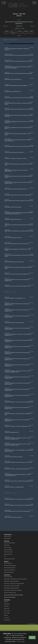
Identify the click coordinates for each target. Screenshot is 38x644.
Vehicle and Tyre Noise (8, 552)
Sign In (34, 3)
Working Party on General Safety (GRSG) (11, 581)
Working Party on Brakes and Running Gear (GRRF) (13, 595)
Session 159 (19, 26)
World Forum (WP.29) (8, 577)
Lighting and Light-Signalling (9, 543)
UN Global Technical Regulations (10, 566)
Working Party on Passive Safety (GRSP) (11, 588)
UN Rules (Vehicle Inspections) (10, 568)
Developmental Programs (9, 572)
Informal (26, 32)
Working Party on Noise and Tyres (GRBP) (12, 586)
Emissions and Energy (8, 550)
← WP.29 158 (5, 26)
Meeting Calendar (7, 538)
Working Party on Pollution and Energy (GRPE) (13, 590)
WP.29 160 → (33, 26)
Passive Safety (7, 545)
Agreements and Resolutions (9, 570)
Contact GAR (6, 606)
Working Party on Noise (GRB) (10, 597)
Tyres (5, 557)
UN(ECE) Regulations (8, 563)
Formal (20, 32)
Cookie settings (7, 620)
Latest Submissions (8, 536)
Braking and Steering (8, 554)
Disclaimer (6, 615)
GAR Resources (7, 604)
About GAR (6, 602)
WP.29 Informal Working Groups (10, 593)
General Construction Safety (9, 559)
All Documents (13, 32)
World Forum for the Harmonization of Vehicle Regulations (19, 23)
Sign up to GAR (7, 611)
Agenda (7, 32)
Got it (32, 637)
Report (32, 32)
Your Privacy (6, 618)
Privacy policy (21, 641)
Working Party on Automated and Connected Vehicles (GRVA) (15, 579)
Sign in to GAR (7, 613)
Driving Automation (8, 547)
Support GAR (6, 608)
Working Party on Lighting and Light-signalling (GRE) (14, 584)
